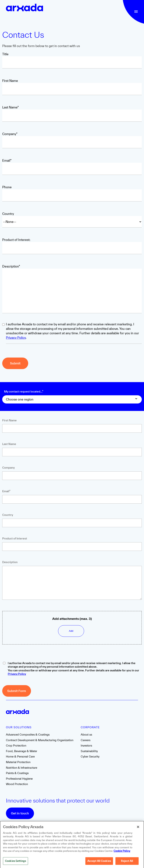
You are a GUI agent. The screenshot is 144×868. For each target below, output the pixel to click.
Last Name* (10, 107)
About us (86, 735)
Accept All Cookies (99, 862)
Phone (7, 187)
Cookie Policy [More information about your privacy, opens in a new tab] (122, 852)
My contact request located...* (24, 391)
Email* (7, 160)
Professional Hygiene (19, 779)
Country (8, 214)
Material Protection (18, 762)
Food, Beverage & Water (22, 751)
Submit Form (17, 691)
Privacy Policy (16, 338)
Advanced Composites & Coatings (28, 735)
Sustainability (89, 751)
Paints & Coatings (17, 773)
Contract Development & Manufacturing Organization (40, 740)
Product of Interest (15, 538)
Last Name (9, 444)
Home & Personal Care (20, 756)
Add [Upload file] (71, 631)
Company (8, 468)
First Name (10, 81)
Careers (86, 740)
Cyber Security (90, 756)
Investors (86, 746)
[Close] (138, 828)
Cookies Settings (15, 862)
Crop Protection (16, 746)
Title (5, 54)
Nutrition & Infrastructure (22, 768)
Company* (10, 134)
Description (10, 562)
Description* (11, 266)
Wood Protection (17, 784)
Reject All (127, 862)
